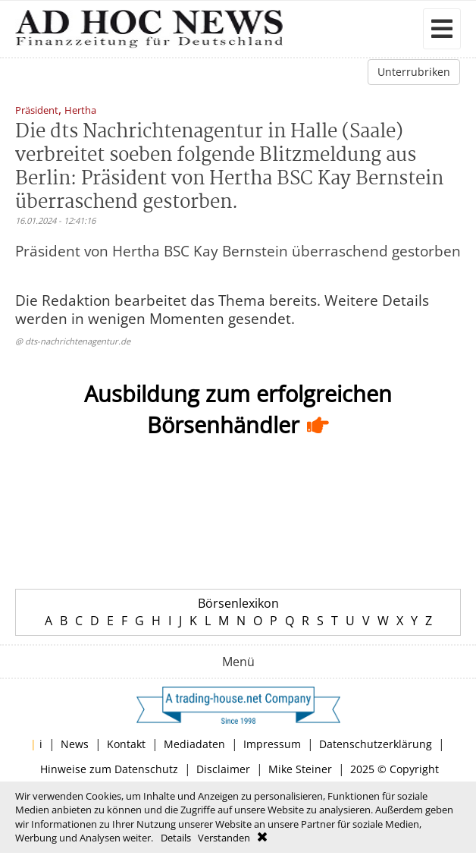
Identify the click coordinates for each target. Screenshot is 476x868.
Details (176, 838)
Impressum (272, 744)
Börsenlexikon (238, 603)
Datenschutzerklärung (376, 744)
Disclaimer (223, 769)
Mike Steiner (300, 769)
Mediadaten (194, 744)
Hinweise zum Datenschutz (109, 769)
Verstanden (224, 838)
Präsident (37, 111)
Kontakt (126, 744)
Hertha (80, 111)
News (75, 744)
